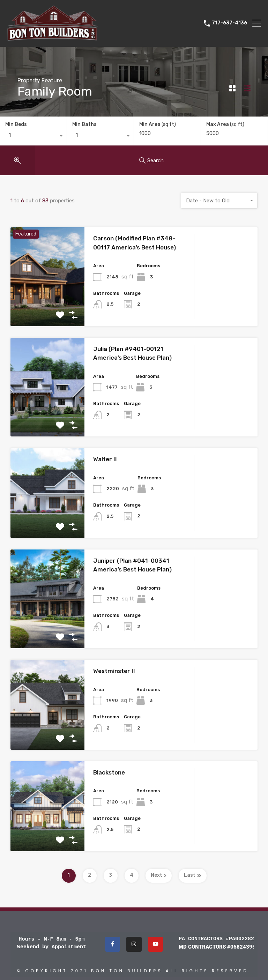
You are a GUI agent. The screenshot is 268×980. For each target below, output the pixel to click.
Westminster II (114, 671)
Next (159, 875)
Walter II (105, 459)
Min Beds (16, 124)
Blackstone (109, 772)
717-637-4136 (229, 23)
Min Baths (84, 124)
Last (193, 875)
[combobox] (33, 137)
